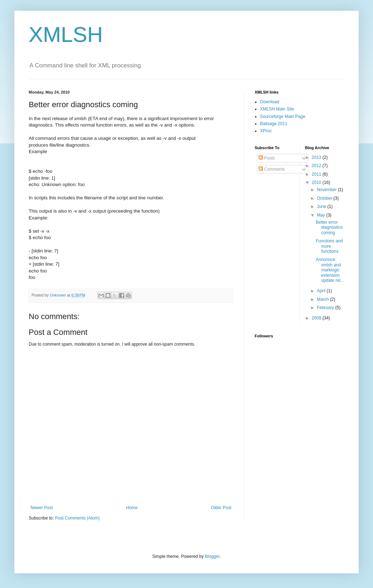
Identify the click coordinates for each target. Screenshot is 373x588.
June (322, 207)
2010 (317, 182)
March (323, 299)
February (326, 308)
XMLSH (66, 35)
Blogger (212, 556)
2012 (317, 166)
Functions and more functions (329, 246)
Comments (272, 169)
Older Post (221, 508)
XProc (266, 131)
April (322, 291)
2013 (317, 157)
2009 (317, 318)
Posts (267, 158)
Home (132, 508)
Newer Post (42, 508)
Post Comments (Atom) (77, 518)
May (321, 215)
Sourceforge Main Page (283, 117)
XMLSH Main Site (277, 109)
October (325, 198)
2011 (317, 174)
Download (270, 102)
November (327, 190)
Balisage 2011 (274, 124)
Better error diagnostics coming (329, 227)
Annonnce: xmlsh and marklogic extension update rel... (330, 270)
